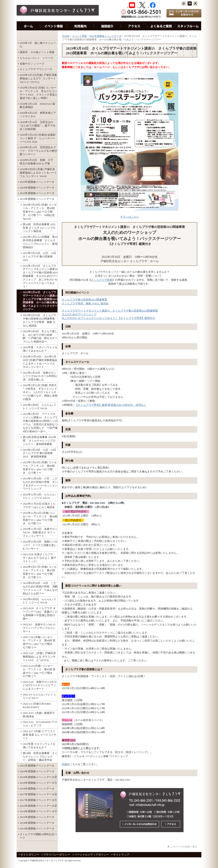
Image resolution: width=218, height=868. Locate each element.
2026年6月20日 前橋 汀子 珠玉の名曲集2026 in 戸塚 (38, 162)
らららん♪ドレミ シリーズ (36, 58)
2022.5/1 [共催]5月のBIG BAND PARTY (37, 705)
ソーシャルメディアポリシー (92, 855)
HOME (28, 26)
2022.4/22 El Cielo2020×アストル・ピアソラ (40, 724)
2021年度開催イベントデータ (37, 766)
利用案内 (81, 26)
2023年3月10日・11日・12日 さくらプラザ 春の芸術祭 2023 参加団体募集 (40, 453)
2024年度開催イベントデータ (37, 188)
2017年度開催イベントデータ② (38, 794)
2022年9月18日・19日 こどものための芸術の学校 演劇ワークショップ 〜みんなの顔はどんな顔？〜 (40, 588)
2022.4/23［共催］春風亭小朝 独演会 (39, 715)
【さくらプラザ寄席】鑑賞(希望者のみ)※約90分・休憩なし (111, 405)
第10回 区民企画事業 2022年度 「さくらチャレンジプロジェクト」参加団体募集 (40, 441)
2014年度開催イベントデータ (37, 823)
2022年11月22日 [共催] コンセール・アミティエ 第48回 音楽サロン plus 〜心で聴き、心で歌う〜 (40, 518)
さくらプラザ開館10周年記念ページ (38, 836)
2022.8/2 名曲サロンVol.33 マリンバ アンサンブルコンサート (40, 628)
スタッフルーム (188, 26)
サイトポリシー (30, 855)
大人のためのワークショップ (79, 314)
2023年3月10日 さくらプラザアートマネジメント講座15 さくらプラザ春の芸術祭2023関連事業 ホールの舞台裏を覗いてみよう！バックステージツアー (40, 301)
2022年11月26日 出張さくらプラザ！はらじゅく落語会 (39, 505)
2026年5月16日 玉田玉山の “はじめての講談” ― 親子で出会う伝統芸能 (38, 126)
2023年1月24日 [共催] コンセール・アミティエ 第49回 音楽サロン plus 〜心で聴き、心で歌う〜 (40, 468)
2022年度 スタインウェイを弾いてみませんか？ (40, 349)
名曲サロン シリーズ (32, 64)
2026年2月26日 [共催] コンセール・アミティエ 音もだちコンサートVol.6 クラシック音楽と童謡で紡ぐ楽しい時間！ (39, 93)
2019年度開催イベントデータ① (38, 783)
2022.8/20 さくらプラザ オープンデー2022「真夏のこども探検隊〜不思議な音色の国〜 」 (40, 613)
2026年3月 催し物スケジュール (38, 45)
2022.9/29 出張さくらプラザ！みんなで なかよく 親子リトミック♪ (40, 558)
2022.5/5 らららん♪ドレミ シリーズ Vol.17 (40, 696)
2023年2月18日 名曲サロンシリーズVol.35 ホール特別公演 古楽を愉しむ (40, 376)
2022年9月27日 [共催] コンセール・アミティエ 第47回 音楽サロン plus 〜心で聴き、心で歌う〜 (40, 572)
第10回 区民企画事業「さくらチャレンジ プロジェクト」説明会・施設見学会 (40, 757)
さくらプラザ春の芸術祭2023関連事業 (84, 300)
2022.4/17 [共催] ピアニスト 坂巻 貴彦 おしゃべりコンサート (40, 735)
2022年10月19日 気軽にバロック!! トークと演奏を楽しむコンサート (40, 545)
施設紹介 (107, 26)
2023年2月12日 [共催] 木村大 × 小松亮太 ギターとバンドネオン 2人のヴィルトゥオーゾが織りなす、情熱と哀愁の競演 (40, 392)
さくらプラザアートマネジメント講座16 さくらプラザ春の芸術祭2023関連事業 (110, 311)
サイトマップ (121, 855)
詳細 (64, 764)
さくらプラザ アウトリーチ (36, 69)
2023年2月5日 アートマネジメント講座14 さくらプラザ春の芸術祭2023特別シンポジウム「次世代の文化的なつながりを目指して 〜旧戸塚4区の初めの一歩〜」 (40, 423)
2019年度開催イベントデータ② (38, 777)
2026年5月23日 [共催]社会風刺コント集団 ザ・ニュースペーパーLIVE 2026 (38, 138)
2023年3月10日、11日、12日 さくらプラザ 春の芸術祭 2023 (40, 257)
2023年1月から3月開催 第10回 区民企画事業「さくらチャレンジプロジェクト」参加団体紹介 (40, 242)
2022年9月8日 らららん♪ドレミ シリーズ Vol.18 (40, 601)
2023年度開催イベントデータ (37, 193)
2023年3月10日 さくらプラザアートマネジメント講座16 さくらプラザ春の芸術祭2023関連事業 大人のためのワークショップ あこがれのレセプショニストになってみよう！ (40, 276)
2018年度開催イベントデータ (37, 789)
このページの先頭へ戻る (184, 847)
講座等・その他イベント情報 (37, 52)
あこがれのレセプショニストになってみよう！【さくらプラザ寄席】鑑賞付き (108, 318)
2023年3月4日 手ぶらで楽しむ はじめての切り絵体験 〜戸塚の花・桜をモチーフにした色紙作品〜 (40, 337)
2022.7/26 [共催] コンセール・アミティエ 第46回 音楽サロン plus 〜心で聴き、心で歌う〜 (39, 642)
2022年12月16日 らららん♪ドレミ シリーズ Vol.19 (40, 496)
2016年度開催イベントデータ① (38, 811)
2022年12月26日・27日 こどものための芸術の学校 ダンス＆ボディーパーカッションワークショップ (40, 484)
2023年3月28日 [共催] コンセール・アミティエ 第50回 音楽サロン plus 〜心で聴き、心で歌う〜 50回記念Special (40, 212)
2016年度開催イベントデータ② (38, 806)
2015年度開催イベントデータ (37, 817)
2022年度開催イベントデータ (37, 199)
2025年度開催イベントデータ (37, 182)
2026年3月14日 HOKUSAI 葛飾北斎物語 (37, 106)
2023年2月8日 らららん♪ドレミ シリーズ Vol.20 (40, 407)
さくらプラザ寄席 (102, 280)
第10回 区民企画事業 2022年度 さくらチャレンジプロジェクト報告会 (39, 228)
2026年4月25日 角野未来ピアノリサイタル (38, 115)
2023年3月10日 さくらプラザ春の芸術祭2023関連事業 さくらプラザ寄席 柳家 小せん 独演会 (40, 320)
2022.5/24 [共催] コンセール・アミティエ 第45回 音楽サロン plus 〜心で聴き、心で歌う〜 (39, 671)
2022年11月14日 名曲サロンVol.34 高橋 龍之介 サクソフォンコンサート (40, 532)
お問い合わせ (161, 26)
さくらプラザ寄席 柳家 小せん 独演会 (85, 303)
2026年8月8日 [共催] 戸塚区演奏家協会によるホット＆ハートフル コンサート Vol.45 (38, 173)
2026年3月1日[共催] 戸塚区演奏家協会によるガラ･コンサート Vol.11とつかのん (38, 78)
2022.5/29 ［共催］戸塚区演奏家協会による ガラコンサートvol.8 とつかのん (39, 657)
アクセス (134, 26)
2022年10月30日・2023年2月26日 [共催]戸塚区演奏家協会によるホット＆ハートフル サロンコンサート (40, 362)
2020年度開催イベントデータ (37, 771)
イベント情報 (54, 26)
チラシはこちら (130, 217)
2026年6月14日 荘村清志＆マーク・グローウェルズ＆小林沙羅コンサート (38, 151)
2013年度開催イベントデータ (37, 829)
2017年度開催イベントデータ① (38, 800)
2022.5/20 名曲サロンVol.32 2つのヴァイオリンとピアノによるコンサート (40, 685)
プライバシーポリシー (57, 855)
